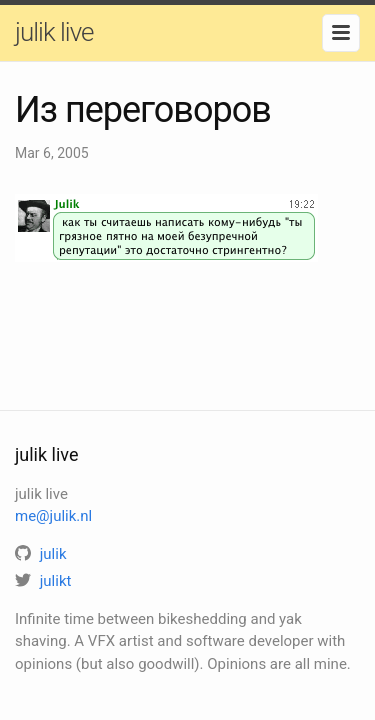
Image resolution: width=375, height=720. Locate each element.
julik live (54, 32)
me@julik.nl (53, 516)
